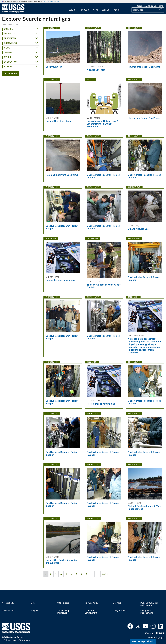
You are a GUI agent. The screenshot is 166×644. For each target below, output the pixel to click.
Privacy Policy (92, 603)
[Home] (13, 12)
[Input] (148, 10)
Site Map (117, 603)
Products (85, 10)
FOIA (32, 603)
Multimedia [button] (10, 38)
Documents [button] (10, 43)
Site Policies (63, 603)
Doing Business (120, 611)
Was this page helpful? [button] (143, 641)
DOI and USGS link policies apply (149, 604)
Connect (106, 10)
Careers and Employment (91, 612)
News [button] (7, 48)
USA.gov (34, 611)
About (117, 10)
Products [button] (9, 34)
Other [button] (7, 57)
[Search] (162, 10)
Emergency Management (147, 612)
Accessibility (8, 603)
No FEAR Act (8, 611)
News (96, 10)
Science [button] (8, 29)
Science (73, 10)
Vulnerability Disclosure (63, 612)
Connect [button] (9, 53)
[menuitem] (73, 8)
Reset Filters (11, 74)
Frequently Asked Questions (150, 6)
